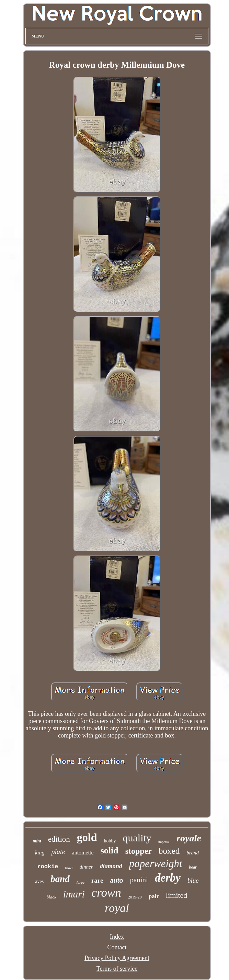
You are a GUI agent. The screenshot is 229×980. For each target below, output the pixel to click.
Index (117, 937)
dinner (86, 867)
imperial (164, 842)
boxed (169, 851)
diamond (111, 866)
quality (137, 838)
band (60, 879)
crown (106, 893)
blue (193, 880)
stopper (139, 851)
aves (39, 881)
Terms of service (117, 969)
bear (193, 867)
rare (97, 880)
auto (116, 881)
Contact (117, 947)
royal (117, 908)
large (81, 882)
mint (37, 841)
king (40, 853)
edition (59, 839)
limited (176, 895)
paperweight (156, 864)
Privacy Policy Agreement (117, 958)
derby (168, 878)
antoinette (83, 853)
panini (139, 880)
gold (87, 837)
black (51, 897)
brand (193, 853)
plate (58, 852)
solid (110, 850)
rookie (48, 867)
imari (74, 894)
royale (189, 838)
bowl (69, 868)
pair (154, 896)
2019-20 (135, 897)
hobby (110, 841)
